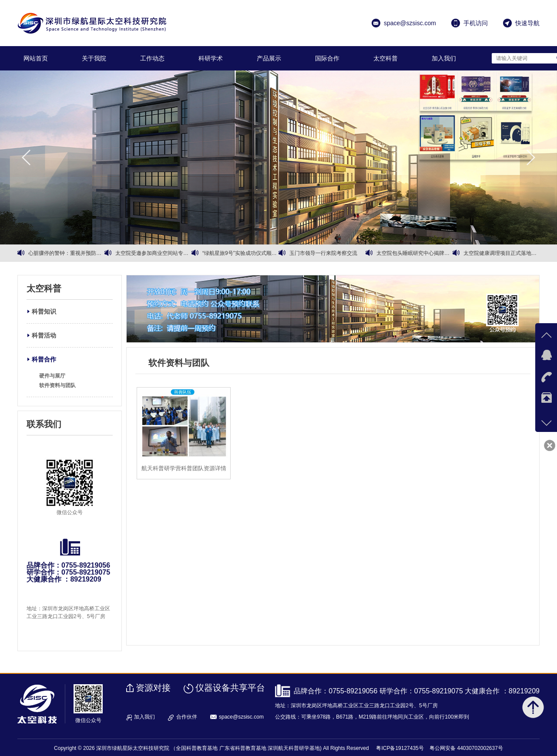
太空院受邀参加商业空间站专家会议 (153, 253)
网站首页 (36, 58)
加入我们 (444, 58)
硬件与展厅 (52, 376)
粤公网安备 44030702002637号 (466, 748)
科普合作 (44, 359)
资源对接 (153, 688)
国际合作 (327, 58)
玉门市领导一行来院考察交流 (323, 253)
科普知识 (44, 311)
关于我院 (94, 58)
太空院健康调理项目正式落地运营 (502, 253)
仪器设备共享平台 (230, 688)
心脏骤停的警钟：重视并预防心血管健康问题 (66, 253)
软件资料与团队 (57, 385)
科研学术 (211, 58)
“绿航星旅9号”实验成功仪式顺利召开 (240, 253)
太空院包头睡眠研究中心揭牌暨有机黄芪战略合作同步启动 (414, 253)
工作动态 (152, 58)
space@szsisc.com (241, 717)
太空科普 (386, 58)
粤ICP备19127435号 (400, 748)
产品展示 (269, 58)
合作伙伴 (187, 717)
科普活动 (44, 335)
